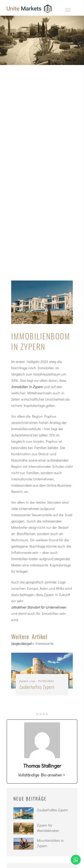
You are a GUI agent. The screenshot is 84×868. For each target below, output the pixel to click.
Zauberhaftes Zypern (37, 687)
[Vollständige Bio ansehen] (64, 775)
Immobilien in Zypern (27, 387)
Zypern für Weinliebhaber (48, 828)
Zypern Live (27, 681)
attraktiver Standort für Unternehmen (39, 607)
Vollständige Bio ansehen (40, 775)
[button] (37, 714)
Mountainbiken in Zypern (50, 843)
